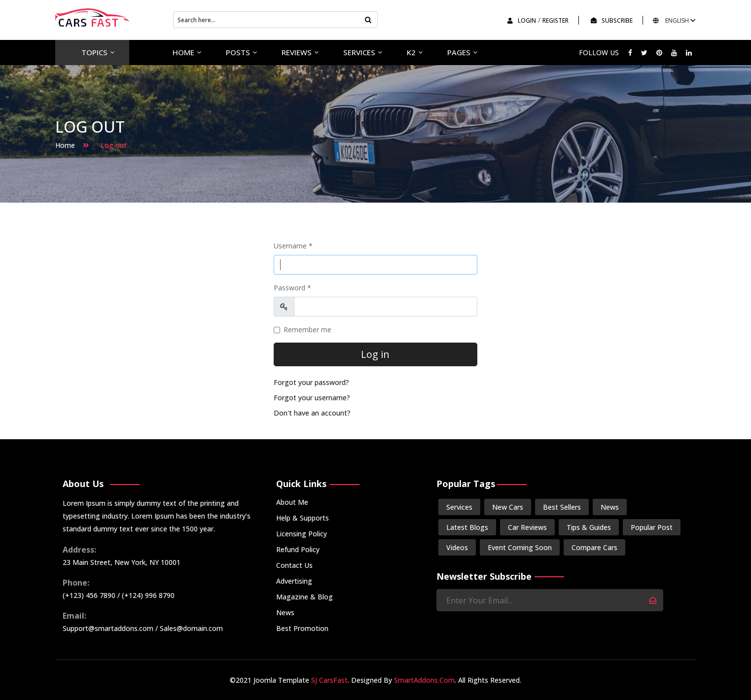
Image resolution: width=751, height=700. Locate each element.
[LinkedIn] (689, 52)
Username (293, 246)
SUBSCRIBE (612, 20)
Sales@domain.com (191, 628)
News (285, 612)
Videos (457, 547)
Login (522, 20)
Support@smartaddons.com (108, 628)
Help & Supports (303, 518)
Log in (375, 354)
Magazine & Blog (304, 597)
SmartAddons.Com (424, 680)
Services (359, 52)
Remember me (307, 330)
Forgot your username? (312, 398)
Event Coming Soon (520, 547)
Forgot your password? (311, 382)
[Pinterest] (659, 52)
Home (183, 52)
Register (555, 20)
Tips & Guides (589, 527)
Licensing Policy (302, 534)
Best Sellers (562, 507)
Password (292, 288)
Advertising (294, 581)
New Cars (508, 507)
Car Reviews (527, 527)
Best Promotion (302, 628)
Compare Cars (594, 547)
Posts (238, 52)
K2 (411, 52)
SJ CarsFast (329, 680)
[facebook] (630, 52)
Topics (94, 52)
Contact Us (294, 565)
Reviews (297, 52)
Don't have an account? (312, 413)
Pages (459, 52)
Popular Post (652, 527)
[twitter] (644, 52)
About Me (292, 502)
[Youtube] (674, 52)
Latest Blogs (467, 527)
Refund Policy (298, 549)
